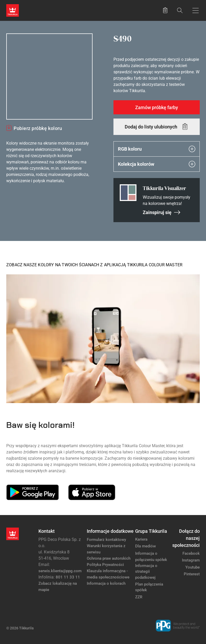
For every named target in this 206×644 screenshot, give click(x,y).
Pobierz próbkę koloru (38, 128)
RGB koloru (157, 149)
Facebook (191, 553)
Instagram (191, 560)
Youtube (193, 567)
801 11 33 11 (68, 577)
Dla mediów (145, 546)
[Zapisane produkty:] (165, 10)
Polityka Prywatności (105, 565)
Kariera (141, 539)
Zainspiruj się (162, 212)
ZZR (139, 597)
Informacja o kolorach (106, 583)
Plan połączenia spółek (149, 587)
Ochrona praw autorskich (109, 558)
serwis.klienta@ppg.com (60, 571)
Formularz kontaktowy (106, 540)
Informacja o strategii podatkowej (146, 572)
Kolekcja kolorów (157, 164)
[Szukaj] (180, 10)
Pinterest (192, 574)
